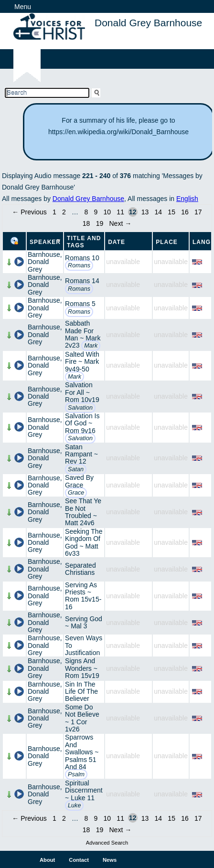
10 (107, 212)
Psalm (76, 774)
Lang (202, 242)
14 (159, 212)
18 (86, 223)
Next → (121, 223)
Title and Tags (84, 242)
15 (171, 212)
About (47, 860)
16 (185, 212)
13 (145, 212)
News (110, 860)
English (187, 199)
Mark (91, 346)
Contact (79, 860)
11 (120, 212)
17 (198, 212)
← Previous (29, 212)
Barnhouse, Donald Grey (45, 262)
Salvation (80, 408)
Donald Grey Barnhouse (88, 199)
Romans (79, 265)
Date (117, 242)
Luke (74, 805)
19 (100, 223)
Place (167, 242)
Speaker (45, 242)
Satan (76, 469)
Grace (76, 493)
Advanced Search (107, 843)
